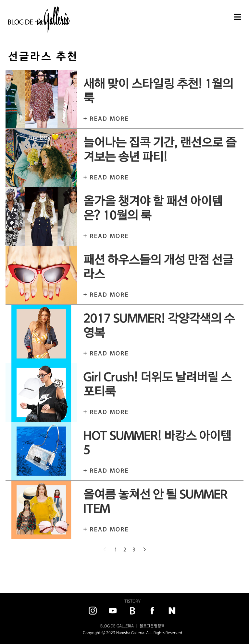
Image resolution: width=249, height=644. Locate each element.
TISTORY (132, 601)
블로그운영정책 (152, 626)
